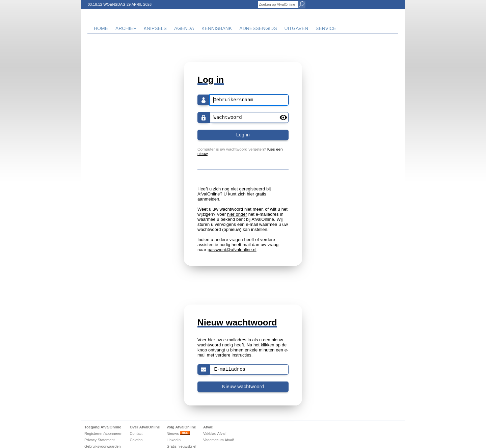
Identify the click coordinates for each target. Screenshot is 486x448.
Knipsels (155, 28)
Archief (126, 28)
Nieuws (178, 433)
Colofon (136, 440)
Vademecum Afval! (219, 440)
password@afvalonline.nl (232, 250)
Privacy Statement (100, 440)
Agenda (184, 28)
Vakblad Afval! (215, 433)
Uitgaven (296, 28)
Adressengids (258, 28)
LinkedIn (174, 440)
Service (326, 28)
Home (101, 28)
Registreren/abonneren (103, 433)
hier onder (237, 214)
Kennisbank (217, 28)
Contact (136, 433)
